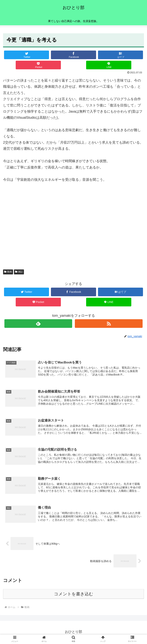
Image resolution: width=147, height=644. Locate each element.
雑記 (19, 272)
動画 (8, 272)
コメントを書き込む (74, 595)
